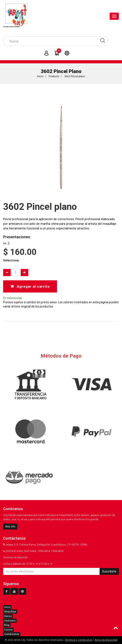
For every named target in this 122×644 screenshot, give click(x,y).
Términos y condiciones (79, 640)
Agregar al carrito (30, 286)
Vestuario (10, 621)
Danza (8, 616)
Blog (7, 625)
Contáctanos (12, 634)
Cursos (8, 630)
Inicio (40, 76)
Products (54, 76)
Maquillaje (10, 612)
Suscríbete (109, 571)
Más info (10, 527)
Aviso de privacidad (106, 640)
